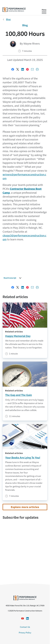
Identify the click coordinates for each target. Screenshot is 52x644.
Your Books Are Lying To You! (23, 458)
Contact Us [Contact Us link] (25, 627)
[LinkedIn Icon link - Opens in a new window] (27, 618)
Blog (8, 19)
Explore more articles (25, 507)
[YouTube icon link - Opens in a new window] (23, 618)
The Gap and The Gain (19, 395)
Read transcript (13, 278)
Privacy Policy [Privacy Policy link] (25, 633)
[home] (14, 9)
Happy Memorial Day (18, 336)
